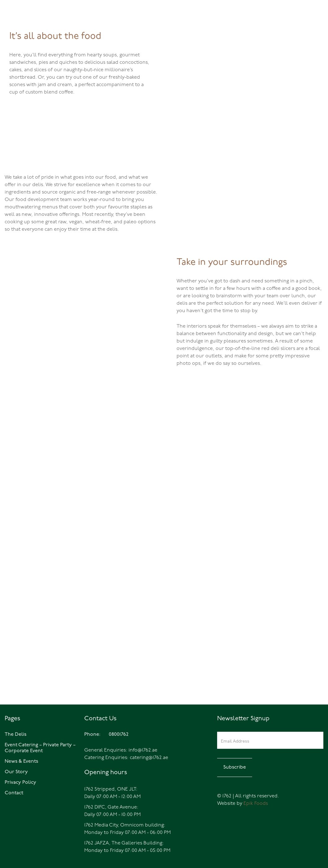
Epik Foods (256, 804)
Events (281, 26)
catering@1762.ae (149, 758)
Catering (307, 26)
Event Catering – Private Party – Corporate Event (40, 748)
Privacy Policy (20, 783)
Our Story (16, 772)
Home (233, 26)
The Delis (254, 26)
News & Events (21, 761)
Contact (14, 793)
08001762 (23, 26)
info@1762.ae (143, 750)
